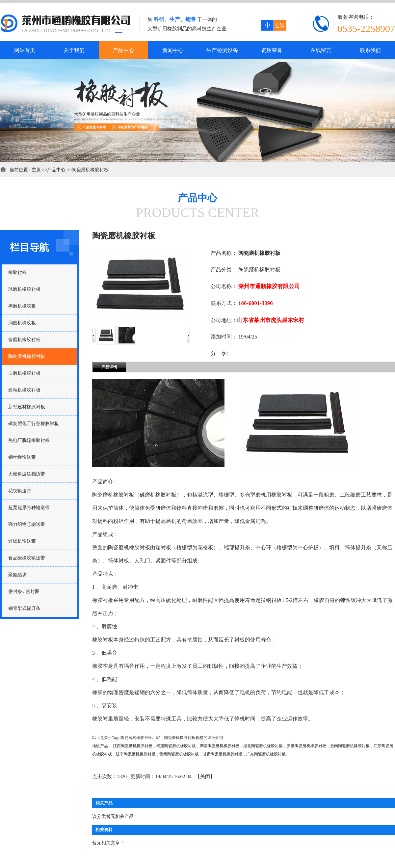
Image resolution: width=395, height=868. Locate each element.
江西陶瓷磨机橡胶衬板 (133, 746)
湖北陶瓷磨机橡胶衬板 (263, 746)
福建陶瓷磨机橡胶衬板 (176, 746)
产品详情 (109, 367)
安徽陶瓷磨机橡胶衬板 (306, 746)
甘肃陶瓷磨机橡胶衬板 (223, 754)
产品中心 (56, 170)
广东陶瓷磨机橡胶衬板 (266, 754)
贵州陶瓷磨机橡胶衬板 (179, 754)
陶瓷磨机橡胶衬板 (90, 170)
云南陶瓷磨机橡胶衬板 (350, 746)
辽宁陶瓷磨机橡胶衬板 (136, 754)
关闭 (205, 776)
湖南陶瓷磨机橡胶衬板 (220, 746)
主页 (36, 170)
